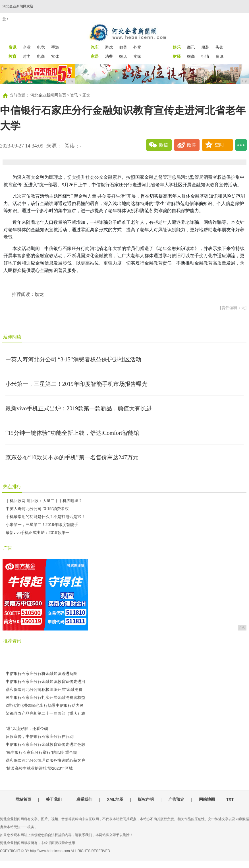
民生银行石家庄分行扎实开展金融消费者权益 (45, 697)
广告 (8, 548)
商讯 (191, 47)
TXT (230, 799)
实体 (55, 56)
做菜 (123, 47)
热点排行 (12, 487)
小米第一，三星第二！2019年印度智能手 (42, 525)
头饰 (219, 47)
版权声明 (146, 799)
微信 (163, 145)
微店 (123, 56)
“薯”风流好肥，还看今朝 (27, 728)
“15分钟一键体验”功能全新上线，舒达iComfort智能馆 (72, 433)
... (241, 145)
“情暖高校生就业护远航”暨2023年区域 (39, 768)
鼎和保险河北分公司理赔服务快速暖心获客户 (45, 760)
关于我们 (54, 799)
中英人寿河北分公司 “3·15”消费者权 (37, 509)
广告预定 (176, 799)
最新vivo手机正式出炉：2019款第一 (38, 533)
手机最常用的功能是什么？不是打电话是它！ (45, 517)
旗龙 (39, 294)
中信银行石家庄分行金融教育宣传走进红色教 (45, 744)
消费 (109, 56)
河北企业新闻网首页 (48, 95)
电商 (41, 56)
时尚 (27, 56)
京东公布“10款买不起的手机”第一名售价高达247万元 (72, 457)
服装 (205, 47)
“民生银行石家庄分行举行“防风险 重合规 (41, 752)
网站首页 (23, 799)
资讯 (219, 56)
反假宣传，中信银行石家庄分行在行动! (40, 736)
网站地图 (207, 799)
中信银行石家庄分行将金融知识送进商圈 (42, 673)
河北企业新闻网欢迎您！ (18, 13)
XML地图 (115, 799)
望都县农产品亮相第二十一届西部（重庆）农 (45, 713)
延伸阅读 (12, 337)
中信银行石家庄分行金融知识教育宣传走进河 (45, 681)
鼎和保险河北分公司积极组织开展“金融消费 (44, 689)
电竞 (41, 47)
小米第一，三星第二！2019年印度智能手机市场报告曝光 (76, 384)
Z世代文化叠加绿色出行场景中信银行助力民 (45, 705)
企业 (27, 47)
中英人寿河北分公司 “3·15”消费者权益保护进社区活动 (73, 359)
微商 (191, 56)
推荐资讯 (12, 641)
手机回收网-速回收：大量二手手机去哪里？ (44, 501)
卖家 (137, 56)
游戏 (109, 47)
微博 (191, 145)
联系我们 (84, 799)
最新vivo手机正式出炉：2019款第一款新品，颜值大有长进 (79, 408)
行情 (205, 56)
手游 (55, 47)
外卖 (137, 47)
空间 (219, 145)
